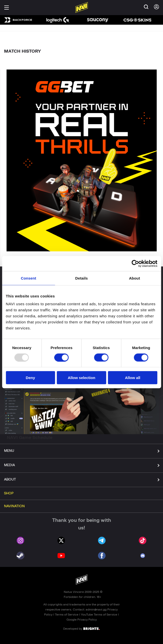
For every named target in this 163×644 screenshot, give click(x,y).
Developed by (81, 628)
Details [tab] (82, 278)
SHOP (9, 493)
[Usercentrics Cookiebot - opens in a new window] (135, 263)
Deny (30, 378)
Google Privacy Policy (82, 620)
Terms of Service (67, 615)
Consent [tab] (29, 278)
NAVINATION (14, 506)
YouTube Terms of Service (99, 615)
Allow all (133, 378)
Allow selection (81, 378)
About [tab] (135, 278)
